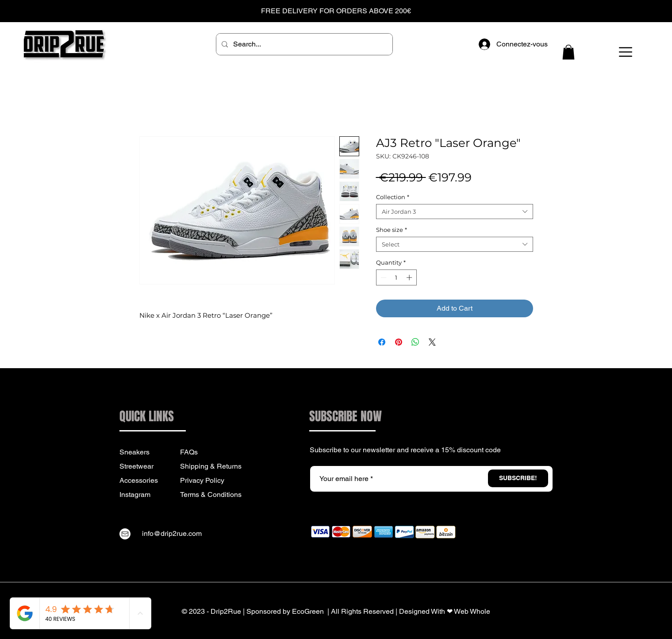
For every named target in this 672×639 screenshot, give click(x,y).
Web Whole (472, 611)
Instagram (135, 495)
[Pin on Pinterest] (399, 342)
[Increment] (410, 277)
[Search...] (303, 44)
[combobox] (455, 212)
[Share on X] (432, 342)
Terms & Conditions (211, 495)
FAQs (189, 452)
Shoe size (392, 230)
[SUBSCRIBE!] (518, 478)
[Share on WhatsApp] (415, 342)
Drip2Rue (226, 611)
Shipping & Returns (211, 466)
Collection (393, 197)
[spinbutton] (396, 277)
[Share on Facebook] (382, 342)
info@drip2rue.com (172, 533)
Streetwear (136, 466)
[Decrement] (383, 277)
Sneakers (134, 452)
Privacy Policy (202, 480)
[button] (568, 52)
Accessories (139, 480)
